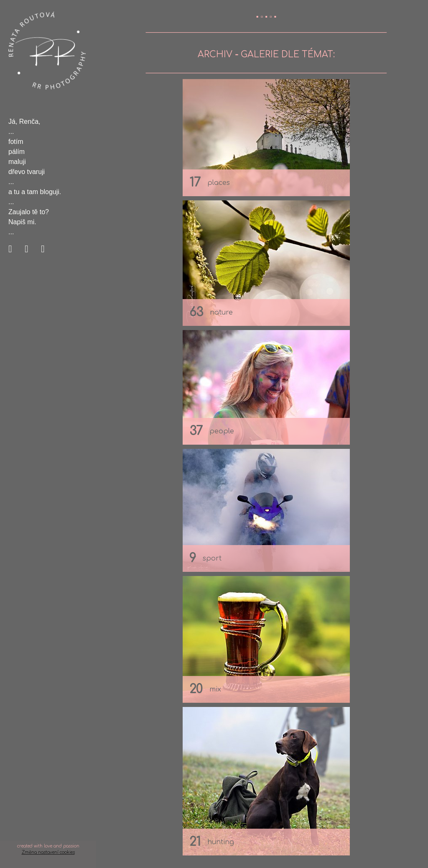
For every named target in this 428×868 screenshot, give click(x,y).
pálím (17, 152)
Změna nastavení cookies (48, 852)
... (11, 132)
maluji (17, 162)
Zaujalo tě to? (29, 212)
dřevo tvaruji (27, 172)
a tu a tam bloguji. (35, 192)
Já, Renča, (24, 122)
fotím (16, 142)
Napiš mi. (22, 222)
